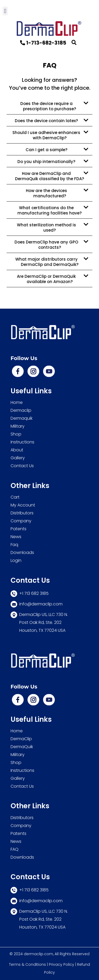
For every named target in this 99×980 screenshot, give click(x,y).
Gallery (18, 458)
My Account (23, 505)
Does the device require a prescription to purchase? (48, 106)
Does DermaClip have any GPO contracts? (46, 245)
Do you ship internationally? (46, 162)
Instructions (22, 442)
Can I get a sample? (46, 150)
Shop (16, 434)
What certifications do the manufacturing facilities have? (49, 210)
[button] (5, 11)
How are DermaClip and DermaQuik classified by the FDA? (49, 176)
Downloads (22, 553)
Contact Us (23, 466)
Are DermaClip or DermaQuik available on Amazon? (46, 279)
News (16, 537)
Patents (18, 529)
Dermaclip (21, 410)
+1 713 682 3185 (30, 890)
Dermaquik (22, 418)
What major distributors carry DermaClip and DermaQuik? (47, 262)
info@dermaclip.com (37, 901)
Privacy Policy (62, 964)
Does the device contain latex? (46, 121)
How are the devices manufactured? (46, 193)
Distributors (22, 513)
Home (17, 402)
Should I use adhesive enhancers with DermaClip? (46, 135)
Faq (14, 545)
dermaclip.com (38, 954)
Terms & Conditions (27, 964)
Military (18, 426)
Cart (15, 497)
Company (21, 521)
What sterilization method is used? (46, 228)
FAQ (15, 849)
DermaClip (21, 739)
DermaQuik (22, 747)
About (17, 450)
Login (16, 560)
